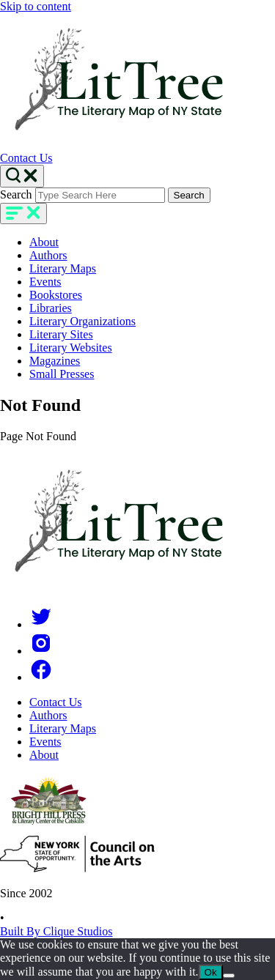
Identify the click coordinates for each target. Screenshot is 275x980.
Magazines (55, 361)
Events (45, 282)
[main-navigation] (23, 214)
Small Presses (62, 374)
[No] (229, 976)
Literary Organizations (82, 321)
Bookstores (56, 295)
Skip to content (36, 6)
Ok (211, 972)
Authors (48, 255)
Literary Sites (61, 334)
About (44, 242)
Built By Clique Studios (56, 931)
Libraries (51, 308)
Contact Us (26, 158)
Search (16, 194)
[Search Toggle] (22, 176)
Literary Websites (71, 348)
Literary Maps (63, 268)
